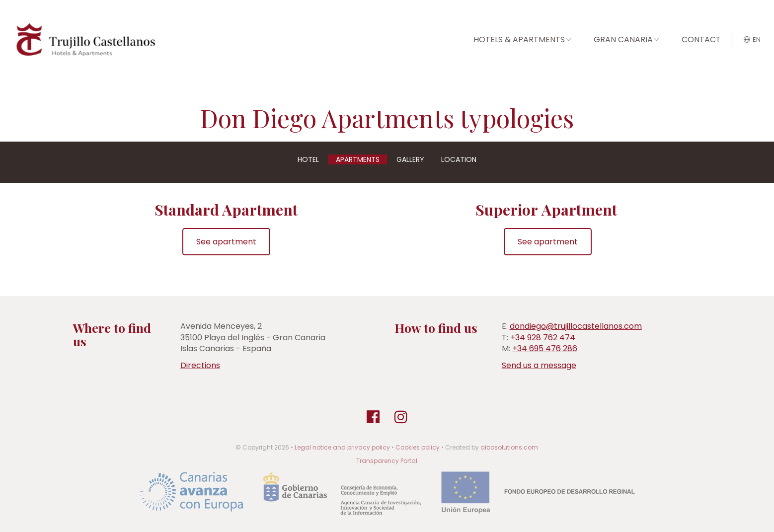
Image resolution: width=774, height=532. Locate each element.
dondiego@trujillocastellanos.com (576, 326)
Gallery (410, 159)
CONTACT (701, 39)
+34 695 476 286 (545, 348)
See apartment (226, 242)
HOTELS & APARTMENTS (523, 39)
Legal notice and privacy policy (342, 447)
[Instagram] (401, 417)
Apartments (358, 159)
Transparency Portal (387, 461)
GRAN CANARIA (627, 39)
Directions (200, 365)
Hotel (308, 159)
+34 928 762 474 (543, 338)
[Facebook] (373, 417)
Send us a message (539, 365)
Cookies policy (418, 447)
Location (459, 159)
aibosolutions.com (509, 447)
